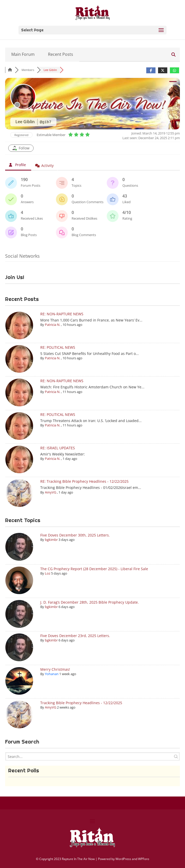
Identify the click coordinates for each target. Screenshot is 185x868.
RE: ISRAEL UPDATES (58, 448)
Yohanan (52, 674)
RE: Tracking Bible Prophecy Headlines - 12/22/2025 (84, 481)
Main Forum (23, 54)
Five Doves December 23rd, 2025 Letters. (75, 636)
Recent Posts (61, 54)
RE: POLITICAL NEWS (58, 347)
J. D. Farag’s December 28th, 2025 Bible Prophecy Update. (90, 602)
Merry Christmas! (55, 669)
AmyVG (51, 492)
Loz (48, 573)
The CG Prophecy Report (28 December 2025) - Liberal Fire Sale (94, 569)
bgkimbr (51, 540)
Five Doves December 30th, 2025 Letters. (75, 535)
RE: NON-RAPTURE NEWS (62, 314)
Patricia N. (53, 325)
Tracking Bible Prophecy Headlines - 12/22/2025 (81, 703)
